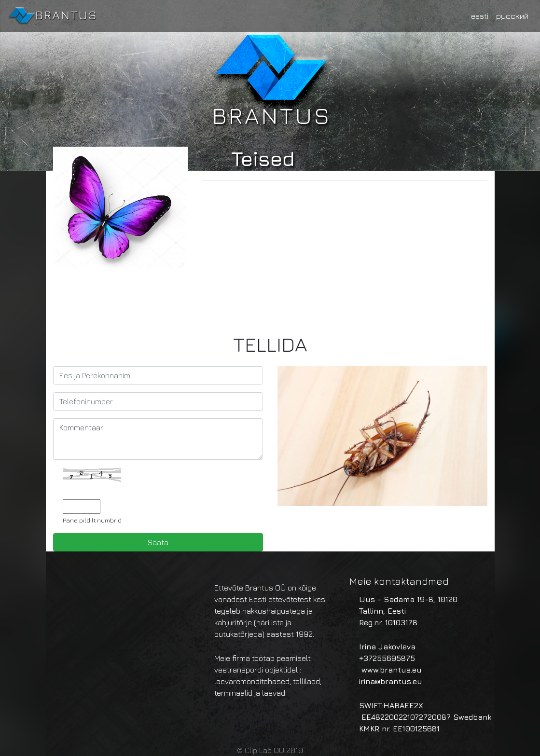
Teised (263, 158)
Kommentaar (158, 439)
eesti (480, 16)
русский (512, 16)
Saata (158, 542)
